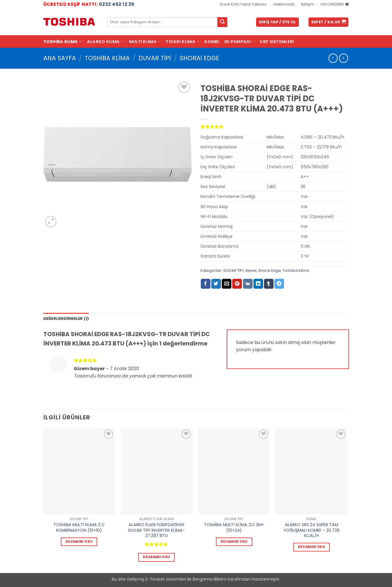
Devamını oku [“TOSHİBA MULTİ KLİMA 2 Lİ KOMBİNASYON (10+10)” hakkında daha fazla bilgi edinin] (79, 542)
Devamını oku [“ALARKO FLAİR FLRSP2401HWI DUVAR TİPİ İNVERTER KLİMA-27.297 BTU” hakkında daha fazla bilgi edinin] (156, 557)
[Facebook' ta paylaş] (206, 284)
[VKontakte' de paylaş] (248, 284)
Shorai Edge (199, 58)
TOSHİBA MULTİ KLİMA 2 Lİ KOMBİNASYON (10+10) (79, 527)
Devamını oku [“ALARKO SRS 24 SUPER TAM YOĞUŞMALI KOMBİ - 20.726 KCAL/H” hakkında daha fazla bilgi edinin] (312, 547)
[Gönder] (222, 22)
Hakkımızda (284, 4)
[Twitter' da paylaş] (216, 284)
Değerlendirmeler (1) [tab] (66, 319)
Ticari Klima (182, 42)
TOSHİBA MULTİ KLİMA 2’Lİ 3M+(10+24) (234, 527)
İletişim (307, 4)
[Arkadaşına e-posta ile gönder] (227, 284)
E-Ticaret (155, 579)
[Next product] (333, 58)
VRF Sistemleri (277, 42)
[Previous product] (344, 58)
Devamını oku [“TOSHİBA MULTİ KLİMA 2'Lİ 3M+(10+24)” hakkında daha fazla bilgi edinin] (234, 542)
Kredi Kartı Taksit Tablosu (243, 4)
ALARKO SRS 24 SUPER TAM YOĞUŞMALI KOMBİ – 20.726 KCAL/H (312, 530)
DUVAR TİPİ (155, 58)
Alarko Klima (105, 42)
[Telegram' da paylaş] (279, 284)
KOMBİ (212, 42)
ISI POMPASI (240, 42)
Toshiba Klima (63, 42)
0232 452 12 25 (117, 4)
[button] (277, 22)
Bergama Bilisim (210, 579)
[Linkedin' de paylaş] (258, 284)
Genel (251, 271)
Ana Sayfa (60, 58)
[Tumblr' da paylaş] (269, 284)
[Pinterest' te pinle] (237, 284)
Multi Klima (145, 42)
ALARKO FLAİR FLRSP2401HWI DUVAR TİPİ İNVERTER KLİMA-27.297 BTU (156, 530)
